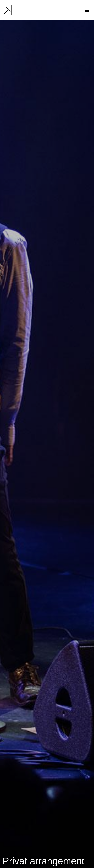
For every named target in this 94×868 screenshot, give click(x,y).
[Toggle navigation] (87, 10)
